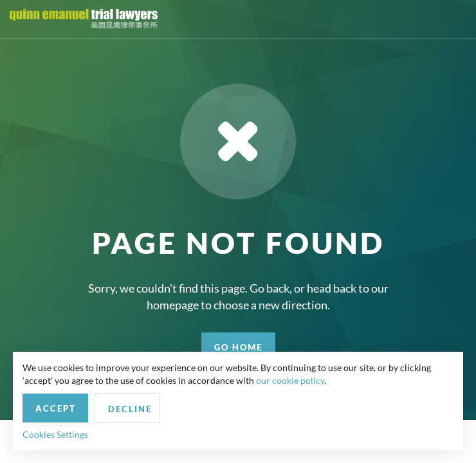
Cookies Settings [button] (55, 434)
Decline (130, 409)
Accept (56, 408)
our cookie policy (290, 380)
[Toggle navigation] (455, 19)
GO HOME (238, 347)
